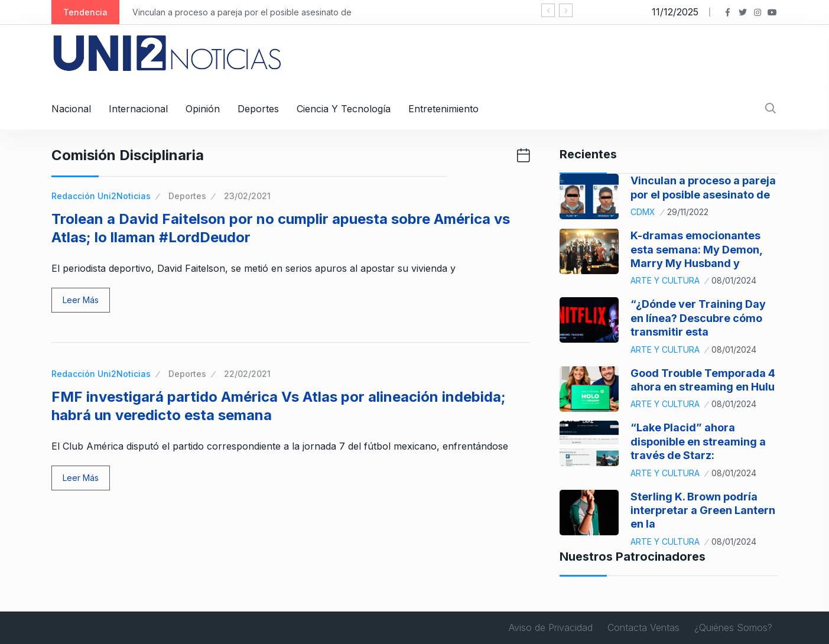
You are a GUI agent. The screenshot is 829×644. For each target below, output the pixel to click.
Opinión (203, 109)
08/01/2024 (734, 280)
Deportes (258, 109)
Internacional (138, 109)
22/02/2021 (247, 374)
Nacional (71, 109)
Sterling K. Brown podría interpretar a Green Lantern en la (703, 510)
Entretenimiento (443, 109)
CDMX (643, 212)
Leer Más (81, 300)
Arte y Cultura (665, 280)
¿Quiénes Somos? (733, 627)
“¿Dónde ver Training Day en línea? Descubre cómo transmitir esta (698, 318)
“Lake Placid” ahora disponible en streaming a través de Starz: (698, 441)
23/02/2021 (247, 196)
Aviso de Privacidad (551, 627)
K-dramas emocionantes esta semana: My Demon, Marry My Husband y (696, 249)
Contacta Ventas (643, 627)
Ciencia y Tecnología (344, 109)
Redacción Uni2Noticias (101, 196)
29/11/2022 (688, 212)
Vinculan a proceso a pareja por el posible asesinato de (242, 12)
